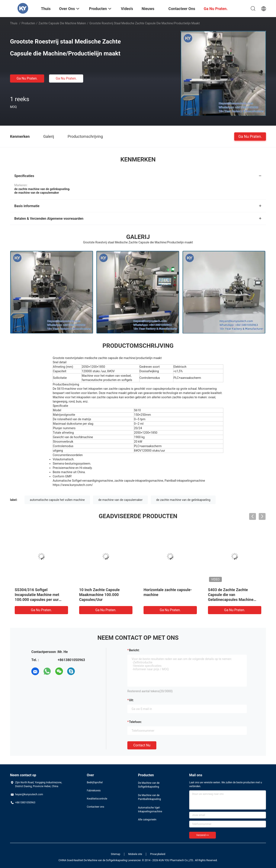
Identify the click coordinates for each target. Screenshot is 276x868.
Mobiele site (135, 854)
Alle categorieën (147, 820)
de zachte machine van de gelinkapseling (183, 500)
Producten (28, 23)
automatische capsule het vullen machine (57, 500)
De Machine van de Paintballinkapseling (149, 797)
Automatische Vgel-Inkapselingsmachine (150, 810)
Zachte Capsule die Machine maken (62, 23)
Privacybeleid (158, 854)
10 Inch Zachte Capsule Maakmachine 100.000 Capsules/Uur (99, 595)
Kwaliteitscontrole (97, 799)
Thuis (14, 23)
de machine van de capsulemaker (121, 500)
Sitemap (116, 854)
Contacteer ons (95, 807)
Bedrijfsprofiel (95, 782)
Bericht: (134, 650)
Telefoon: (135, 722)
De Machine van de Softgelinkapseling (149, 785)
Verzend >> (203, 835)
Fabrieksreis (94, 791)
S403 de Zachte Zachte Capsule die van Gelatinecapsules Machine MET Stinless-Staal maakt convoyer (231, 600)
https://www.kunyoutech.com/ (73, 485)
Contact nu (142, 745)
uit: (131, 700)
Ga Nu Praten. (27, 78)
